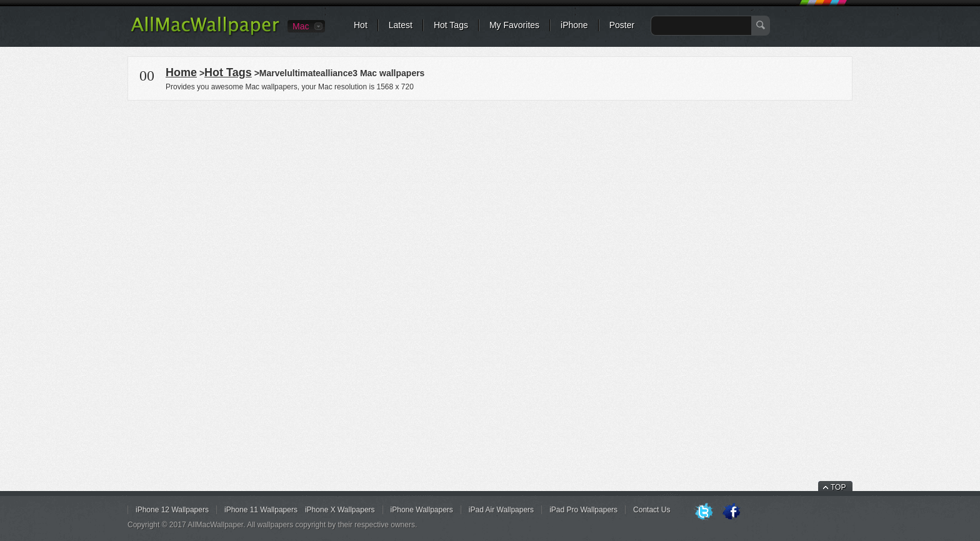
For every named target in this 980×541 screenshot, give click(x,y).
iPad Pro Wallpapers (583, 510)
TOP (838, 487)
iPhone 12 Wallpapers (172, 510)
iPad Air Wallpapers (501, 510)
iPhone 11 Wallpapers (261, 510)
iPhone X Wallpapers (340, 510)
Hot (361, 25)
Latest (401, 25)
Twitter (704, 512)
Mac (301, 26)
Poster (622, 25)
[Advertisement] (490, 190)
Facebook (731, 512)
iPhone (574, 25)
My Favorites (514, 25)
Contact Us (652, 510)
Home (181, 72)
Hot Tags (451, 25)
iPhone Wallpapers (422, 510)
